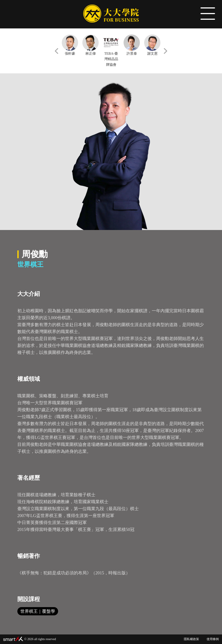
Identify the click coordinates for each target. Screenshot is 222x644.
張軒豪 (70, 45)
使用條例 (213, 639)
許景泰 (132, 45)
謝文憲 (152, 45)
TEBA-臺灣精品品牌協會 (111, 50)
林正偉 (91, 45)
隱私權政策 (191, 639)
